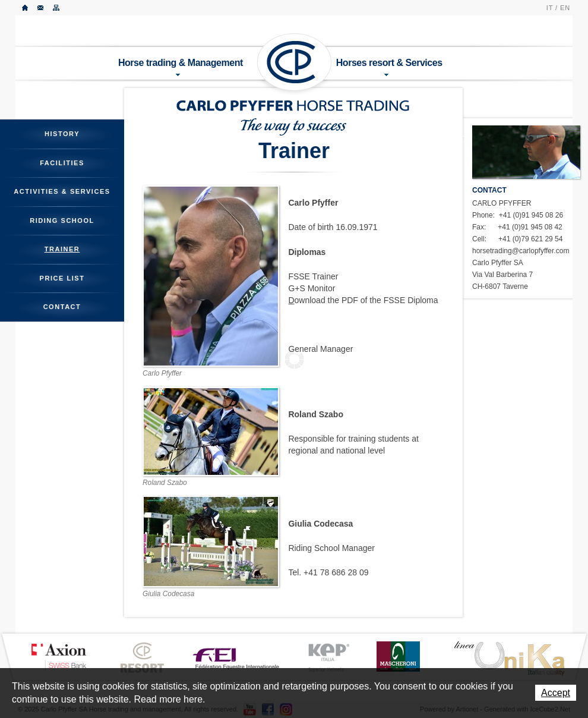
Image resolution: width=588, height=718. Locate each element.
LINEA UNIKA (509, 658)
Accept (556, 693)
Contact (41, 8)
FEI (236, 657)
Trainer (62, 249)
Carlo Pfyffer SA (295, 62)
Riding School (62, 221)
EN (565, 8)
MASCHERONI (398, 656)
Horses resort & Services (389, 67)
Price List (62, 278)
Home (26, 8)
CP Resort (143, 658)
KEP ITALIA (328, 658)
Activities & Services (62, 191)
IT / (552, 8)
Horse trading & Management (181, 67)
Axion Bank (58, 657)
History (62, 134)
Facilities (62, 163)
